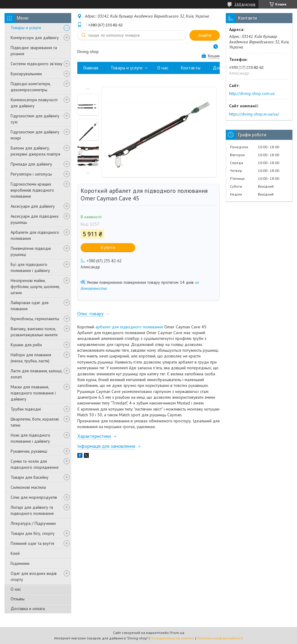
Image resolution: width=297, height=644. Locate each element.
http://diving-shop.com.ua (252, 93)
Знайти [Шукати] (205, 35)
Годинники (20, 563)
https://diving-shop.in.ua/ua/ (254, 114)
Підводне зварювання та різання (34, 51)
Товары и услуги (26, 28)
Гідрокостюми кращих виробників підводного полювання (32, 190)
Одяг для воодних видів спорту (34, 576)
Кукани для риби (26, 345)
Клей (15, 553)
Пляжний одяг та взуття (32, 543)
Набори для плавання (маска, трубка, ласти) (31, 358)
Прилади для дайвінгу (31, 164)
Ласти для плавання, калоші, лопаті (36, 374)
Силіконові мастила (28, 487)
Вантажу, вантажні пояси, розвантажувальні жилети (34, 332)
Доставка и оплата (28, 609)
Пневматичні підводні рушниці (31, 251)
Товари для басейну (30, 477)
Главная (91, 68)
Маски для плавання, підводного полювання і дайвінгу (33, 393)
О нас (16, 589)
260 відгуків (245, 4)
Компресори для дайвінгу (35, 38)
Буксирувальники (26, 74)
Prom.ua (177, 633)
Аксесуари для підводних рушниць (35, 219)
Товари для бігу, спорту (33, 533)
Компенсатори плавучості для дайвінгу (34, 103)
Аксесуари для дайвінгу (33, 206)
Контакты (191, 68)
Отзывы (18, 599)
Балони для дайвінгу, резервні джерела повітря (35, 151)
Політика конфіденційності (220, 638)
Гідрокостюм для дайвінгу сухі (35, 119)
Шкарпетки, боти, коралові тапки (35, 422)
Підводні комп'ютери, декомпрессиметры (31, 87)
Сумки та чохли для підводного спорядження (35, 464)
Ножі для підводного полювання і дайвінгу (30, 438)
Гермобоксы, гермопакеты (35, 319)
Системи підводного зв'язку (37, 64)
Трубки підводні (26, 409)
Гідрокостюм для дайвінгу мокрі (35, 135)
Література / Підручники (33, 523)
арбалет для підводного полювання (129, 327)
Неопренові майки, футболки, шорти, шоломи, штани (35, 287)
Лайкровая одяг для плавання (30, 306)
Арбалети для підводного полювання (35, 235)
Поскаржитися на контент (172, 638)
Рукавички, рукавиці (29, 451)
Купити (108, 247)
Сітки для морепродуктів (34, 497)
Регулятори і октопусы (31, 174)
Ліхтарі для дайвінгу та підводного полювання (32, 510)
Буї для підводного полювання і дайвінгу (30, 267)
